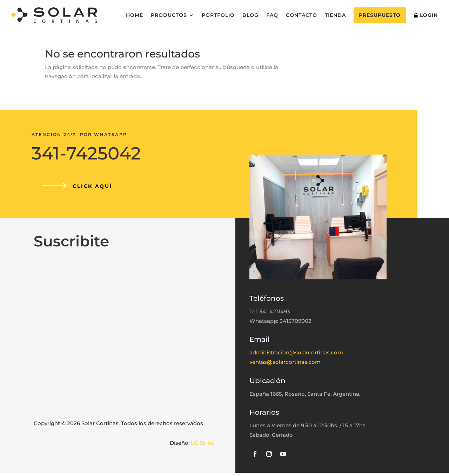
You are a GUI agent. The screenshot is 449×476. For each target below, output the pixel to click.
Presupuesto (380, 15)
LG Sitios (202, 445)
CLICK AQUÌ (94, 188)
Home (135, 15)
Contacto (301, 15)
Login (426, 15)
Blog (250, 15)
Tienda (335, 15)
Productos (169, 15)
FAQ (272, 15)
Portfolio (218, 15)
